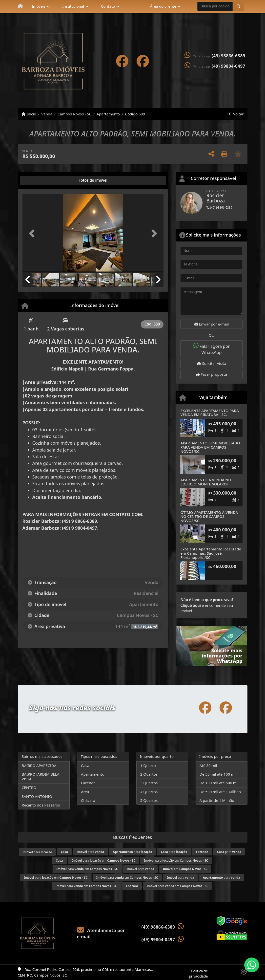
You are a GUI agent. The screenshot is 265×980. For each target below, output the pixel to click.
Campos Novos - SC (74, 114)
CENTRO (29, 787)
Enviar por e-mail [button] (212, 324)
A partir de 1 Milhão (217, 800)
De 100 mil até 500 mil (219, 783)
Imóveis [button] (39, 6)
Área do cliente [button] (163, 6)
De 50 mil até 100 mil (218, 774)
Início (29, 114)
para (37, 852)
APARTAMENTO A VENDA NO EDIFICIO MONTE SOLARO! (206, 482)
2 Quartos (149, 774)
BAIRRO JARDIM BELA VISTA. (41, 776)
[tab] (38, 180)
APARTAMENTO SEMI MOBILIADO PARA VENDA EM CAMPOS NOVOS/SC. (210, 447)
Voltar (236, 114)
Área (85, 792)
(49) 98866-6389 (228, 56)
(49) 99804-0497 (228, 66)
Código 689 (135, 114)
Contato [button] (108, 6)
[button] (238, 6)
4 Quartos (149, 792)
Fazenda (88, 783)
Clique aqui (191, 605)
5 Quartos (149, 800)
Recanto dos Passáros (41, 805)
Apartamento (108, 114)
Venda (47, 114)
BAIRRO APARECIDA (39, 765)
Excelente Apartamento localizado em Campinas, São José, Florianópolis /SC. (211, 553)
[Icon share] (122, 61)
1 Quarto (148, 765)
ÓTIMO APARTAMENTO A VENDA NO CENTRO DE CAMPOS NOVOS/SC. (209, 516)
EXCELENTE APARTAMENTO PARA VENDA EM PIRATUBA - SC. (210, 413)
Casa (85, 765)
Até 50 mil (208, 765)
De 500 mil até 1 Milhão (220, 792)
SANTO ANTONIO (37, 796)
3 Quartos (149, 783)
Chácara (88, 800)
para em (104, 860)
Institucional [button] (73, 6)
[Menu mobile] (20, 6)
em (185, 869)
